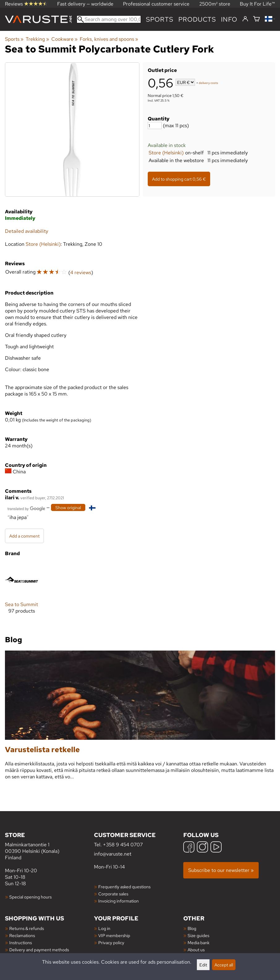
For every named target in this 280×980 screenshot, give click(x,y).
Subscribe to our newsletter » (221, 870)
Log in (104, 928)
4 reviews (81, 272)
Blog (192, 928)
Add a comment (24, 536)
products (197, 19)
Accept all (224, 965)
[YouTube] (216, 848)
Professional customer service (156, 4)
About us (196, 950)
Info (229, 19)
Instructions (21, 942)
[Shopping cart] (257, 19)
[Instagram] (202, 848)
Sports (160, 19)
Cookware (64, 39)
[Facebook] (189, 848)
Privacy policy (111, 942)
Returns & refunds (27, 928)
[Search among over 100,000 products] (109, 19)
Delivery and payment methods (39, 950)
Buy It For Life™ (257, 4)
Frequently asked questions (124, 887)
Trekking (37, 39)
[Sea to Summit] (21, 593)
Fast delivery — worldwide (85, 4)
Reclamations (22, 935)
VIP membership (114, 935)
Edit (203, 965)
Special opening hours (30, 897)
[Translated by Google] (26, 508)
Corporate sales (113, 894)
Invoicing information (119, 901)
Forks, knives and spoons (109, 39)
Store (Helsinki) (166, 153)
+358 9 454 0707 (123, 845)
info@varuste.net (113, 854)
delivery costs (208, 83)
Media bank (199, 942)
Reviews (26, 4)
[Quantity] (155, 126)
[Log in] (245, 19)
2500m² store (215, 4)
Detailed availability (27, 231)
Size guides (198, 935)
